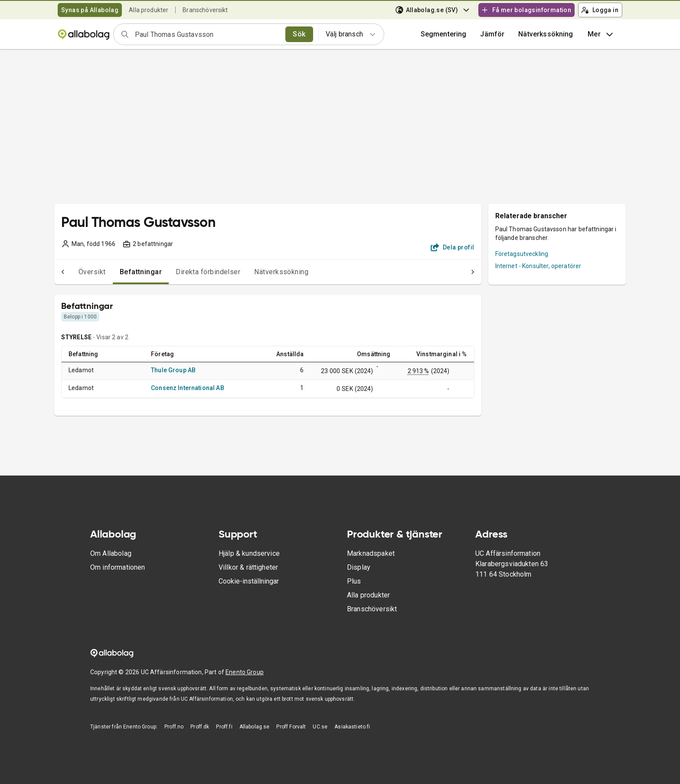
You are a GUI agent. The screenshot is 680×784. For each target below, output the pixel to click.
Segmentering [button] (444, 34)
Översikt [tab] (75, 272)
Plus (354, 581)
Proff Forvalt (291, 727)
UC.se (320, 727)
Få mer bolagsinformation (526, 10)
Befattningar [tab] (124, 272)
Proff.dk (200, 727)
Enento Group (245, 672)
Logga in (600, 10)
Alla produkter (149, 10)
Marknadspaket (371, 553)
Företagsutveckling (522, 254)
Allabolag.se (255, 727)
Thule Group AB (173, 370)
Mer (601, 34)
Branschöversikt (205, 10)
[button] (492, 34)
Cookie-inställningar (249, 581)
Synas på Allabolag (90, 10)
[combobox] (207, 34)
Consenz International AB (188, 388)
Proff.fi (224, 727)
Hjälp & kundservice (249, 553)
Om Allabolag (111, 553)
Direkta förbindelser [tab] (191, 272)
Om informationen (118, 567)
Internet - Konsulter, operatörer (538, 266)
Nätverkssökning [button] (546, 34)
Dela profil (453, 247)
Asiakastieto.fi (352, 727)
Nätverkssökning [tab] (264, 272)
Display (359, 567)
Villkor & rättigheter (248, 567)
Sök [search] (299, 34)
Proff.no (174, 727)
